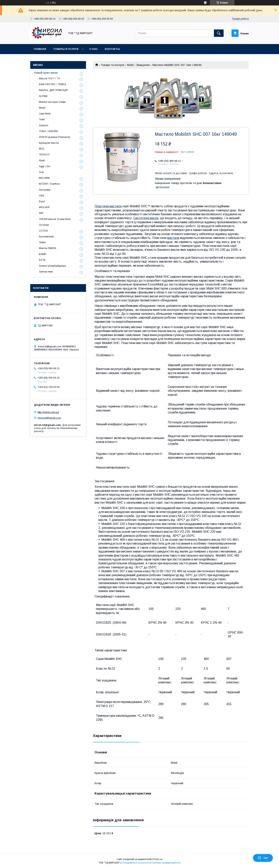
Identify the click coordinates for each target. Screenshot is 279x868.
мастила (173, 238)
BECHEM (44, 178)
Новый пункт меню (46, 73)
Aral (41, 172)
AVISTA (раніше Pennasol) (55, 137)
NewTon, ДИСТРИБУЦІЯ (53, 90)
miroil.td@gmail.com (49, 418)
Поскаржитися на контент (136, 863)
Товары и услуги (66, 49)
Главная (40, 49)
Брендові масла (49, 143)
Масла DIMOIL (48, 248)
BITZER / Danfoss (49, 184)
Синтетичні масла (146, 218)
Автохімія (45, 190)
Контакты (112, 49)
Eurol (42, 201)
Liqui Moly (45, 114)
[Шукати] (219, 33)
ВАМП (43, 254)
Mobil (130, 65)
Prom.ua (158, 859)
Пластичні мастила (108, 206)
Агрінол (44, 125)
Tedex (42, 242)
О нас (94, 49)
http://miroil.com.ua (48, 412)
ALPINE (43, 96)
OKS (42, 196)
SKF (41, 213)
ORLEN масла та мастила (55, 219)
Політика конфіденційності (166, 863)
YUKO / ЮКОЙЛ (48, 131)
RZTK (42, 260)
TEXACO (44, 154)
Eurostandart (46, 236)
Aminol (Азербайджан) (53, 266)
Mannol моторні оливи (52, 102)
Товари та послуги (112, 65)
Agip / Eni (45, 166)
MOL (42, 149)
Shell (42, 160)
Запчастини (46, 272)
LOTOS (43, 231)
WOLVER (44, 207)
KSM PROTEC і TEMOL (53, 84)
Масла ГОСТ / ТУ (50, 78)
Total (42, 119)
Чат (263, 858)
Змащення (143, 65)
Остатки (44, 225)
